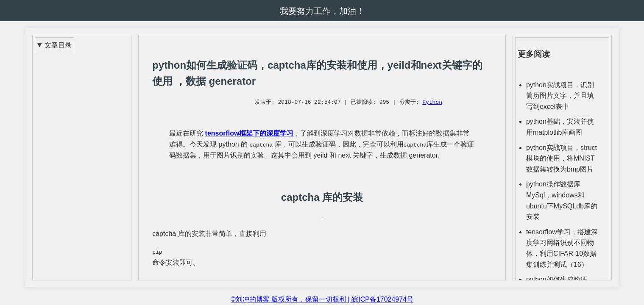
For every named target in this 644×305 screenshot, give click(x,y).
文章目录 (58, 45)
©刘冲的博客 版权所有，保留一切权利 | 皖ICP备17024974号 (322, 299)
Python (432, 103)
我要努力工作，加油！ (322, 11)
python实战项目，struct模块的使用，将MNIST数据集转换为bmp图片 (562, 158)
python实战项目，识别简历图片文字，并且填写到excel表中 (560, 96)
